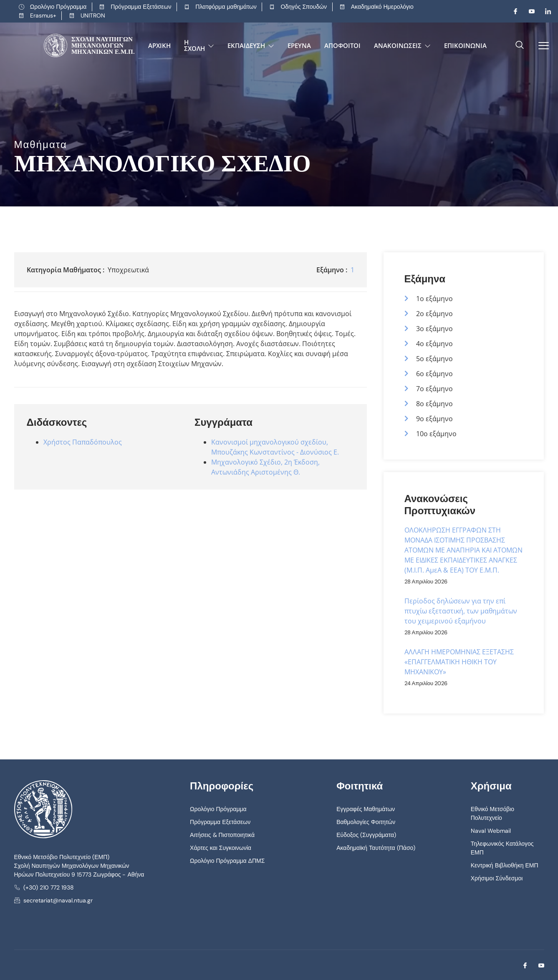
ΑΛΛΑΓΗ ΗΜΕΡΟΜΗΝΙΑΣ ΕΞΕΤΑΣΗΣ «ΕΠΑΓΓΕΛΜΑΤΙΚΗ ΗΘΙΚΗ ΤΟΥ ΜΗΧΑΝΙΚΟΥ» (459, 662)
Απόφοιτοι (342, 45)
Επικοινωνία (465, 45)
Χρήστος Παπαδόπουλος (83, 442)
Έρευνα (299, 45)
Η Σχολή (199, 45)
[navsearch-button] (520, 45)
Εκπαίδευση (251, 45)
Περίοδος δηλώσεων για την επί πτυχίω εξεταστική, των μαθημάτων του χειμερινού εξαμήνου (461, 611)
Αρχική (159, 45)
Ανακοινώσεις (402, 45)
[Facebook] (512, 11)
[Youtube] (528, 11)
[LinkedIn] (545, 11)
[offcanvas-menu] (540, 46)
